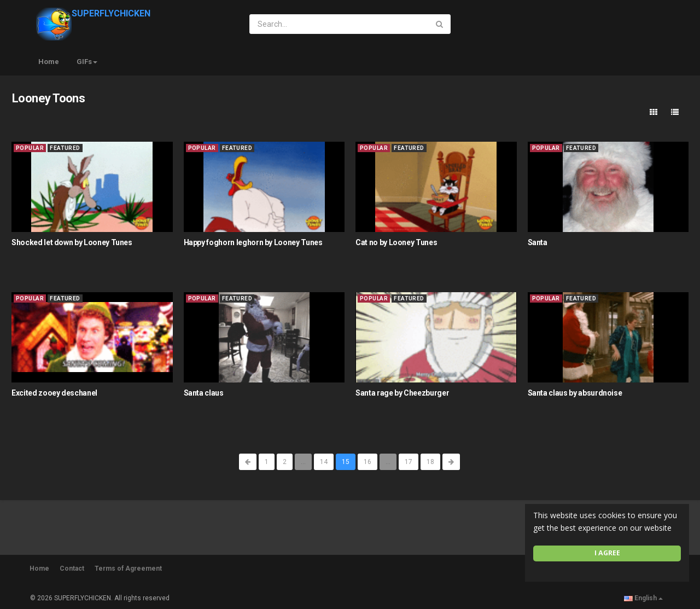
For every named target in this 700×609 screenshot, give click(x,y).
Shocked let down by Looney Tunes (72, 242)
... (303, 462)
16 (367, 462)
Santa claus (204, 393)
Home (49, 62)
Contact (72, 569)
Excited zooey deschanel (54, 393)
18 (430, 462)
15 (346, 462)
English (643, 598)
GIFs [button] (87, 62)
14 (324, 462)
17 (409, 462)
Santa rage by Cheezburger (402, 393)
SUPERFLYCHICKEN (93, 13)
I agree (607, 553)
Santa (538, 242)
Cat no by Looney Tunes (396, 242)
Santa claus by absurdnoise (575, 393)
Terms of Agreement (128, 569)
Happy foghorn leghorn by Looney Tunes (253, 242)
